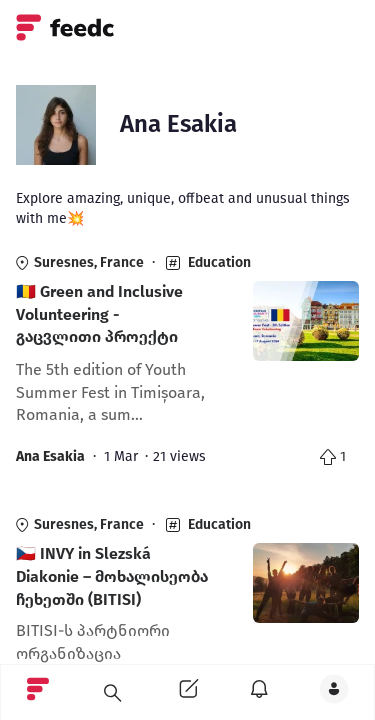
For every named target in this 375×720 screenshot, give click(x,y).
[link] (187, 365)
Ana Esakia (50, 456)
